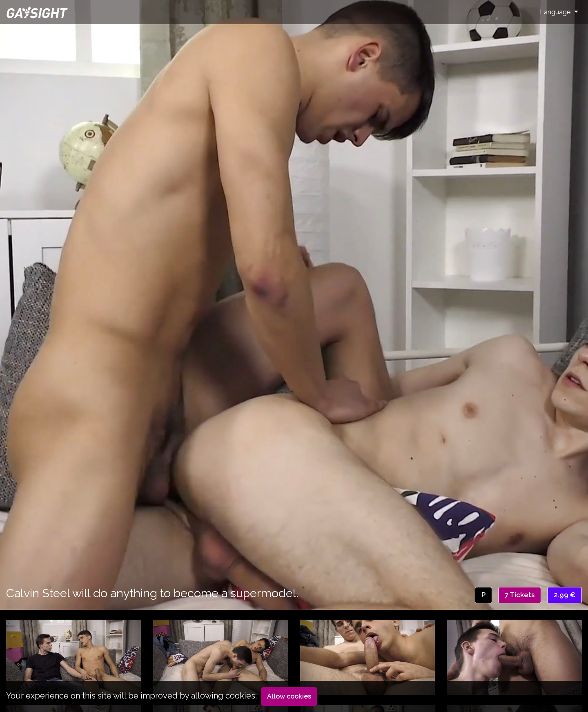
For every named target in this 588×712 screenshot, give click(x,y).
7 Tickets (520, 595)
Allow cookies (289, 696)
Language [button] (556, 12)
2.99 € (565, 595)
